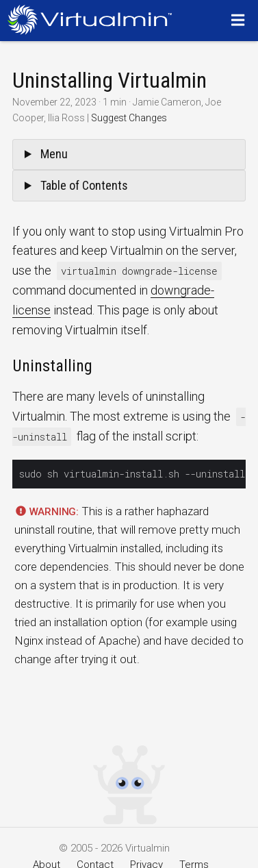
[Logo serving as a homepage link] (93, 20)
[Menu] (240, 20)
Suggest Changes (129, 118)
